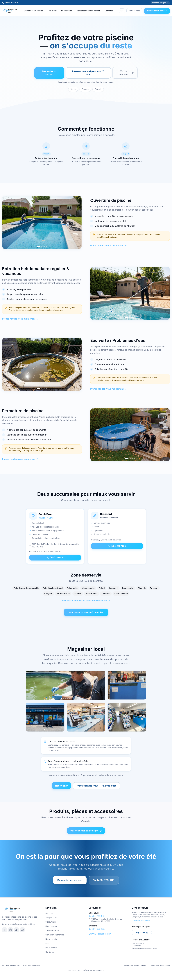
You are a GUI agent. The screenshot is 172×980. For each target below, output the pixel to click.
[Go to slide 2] (42, 246)
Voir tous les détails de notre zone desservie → (86, 601)
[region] (42, 222)
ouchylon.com (98, 970)
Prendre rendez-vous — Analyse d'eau (96, 786)
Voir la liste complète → (141, 921)
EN (122, 11)
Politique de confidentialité (135, 966)
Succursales (67, 11)
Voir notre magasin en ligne (86, 831)
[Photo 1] (62, 699)
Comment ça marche (55, 935)
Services (49, 913)
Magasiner (142, 932)
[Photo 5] (69, 699)
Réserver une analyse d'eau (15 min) (88, 73)
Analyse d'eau (52, 918)
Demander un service (34, 11)
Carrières (109, 11)
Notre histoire (51, 939)
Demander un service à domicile (86, 612)
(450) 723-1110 (10, 3)
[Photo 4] (67, 699)
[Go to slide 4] (46, 246)
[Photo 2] (64, 699)
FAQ (47, 943)
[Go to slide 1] (39, 246)
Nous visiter (61, 786)
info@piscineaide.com (100, 934)
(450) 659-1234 (117, 546)
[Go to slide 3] (44, 246)
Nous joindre (134, 11)
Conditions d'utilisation (160, 966)
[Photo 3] (66, 699)
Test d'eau (52, 11)
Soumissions (51, 926)
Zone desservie (52, 930)
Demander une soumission (89, 11)
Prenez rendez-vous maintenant (109, 246)
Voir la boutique (127, 73)
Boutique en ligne (160, 3)
